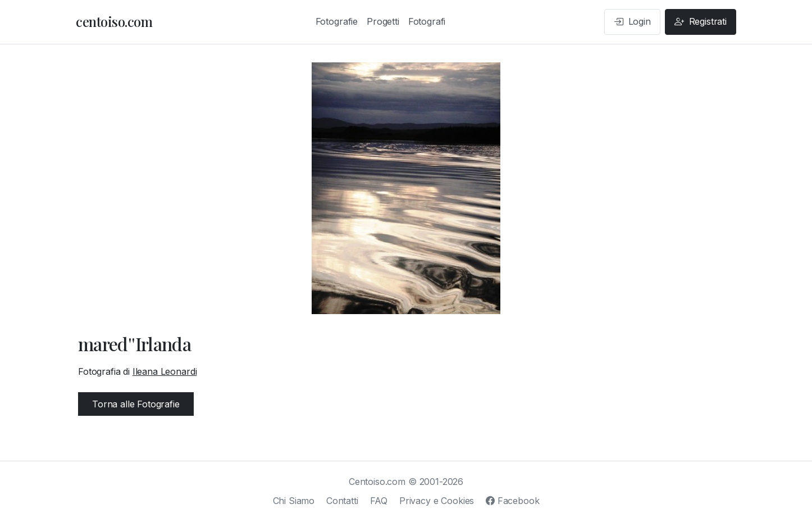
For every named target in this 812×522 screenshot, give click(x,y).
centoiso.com (114, 21)
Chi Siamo (294, 501)
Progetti (383, 21)
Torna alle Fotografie (136, 404)
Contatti (342, 501)
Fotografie (337, 21)
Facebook (512, 501)
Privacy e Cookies (437, 501)
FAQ (379, 501)
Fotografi (427, 21)
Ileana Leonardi (165, 371)
